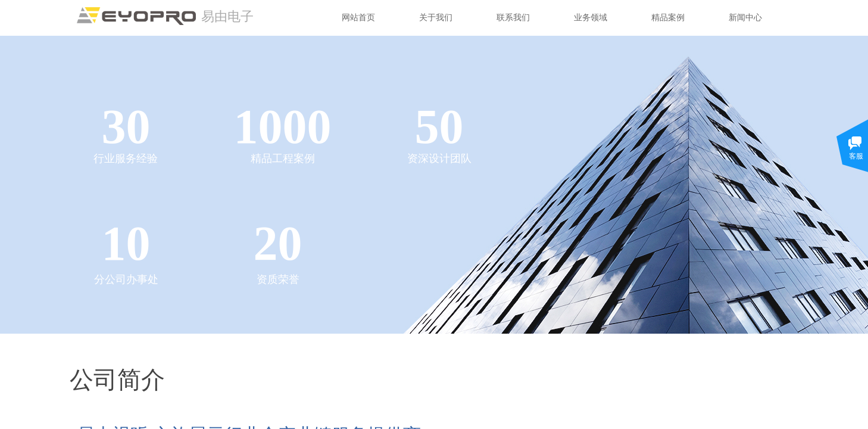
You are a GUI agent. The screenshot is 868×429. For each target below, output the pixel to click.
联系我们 (513, 18)
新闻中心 (745, 18)
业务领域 (591, 18)
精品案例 (668, 18)
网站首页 (358, 18)
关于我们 (436, 18)
